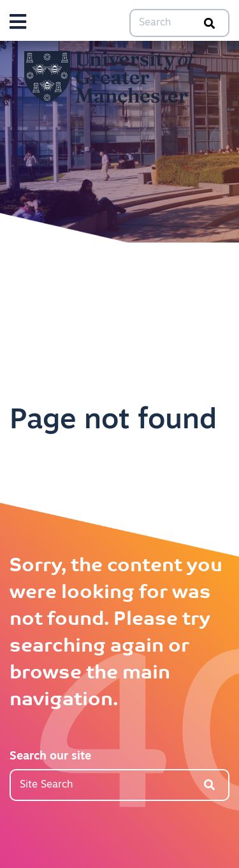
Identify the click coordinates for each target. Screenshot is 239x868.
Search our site (50, 757)
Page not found (113, 421)
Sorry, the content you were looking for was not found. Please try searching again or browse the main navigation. (116, 633)
